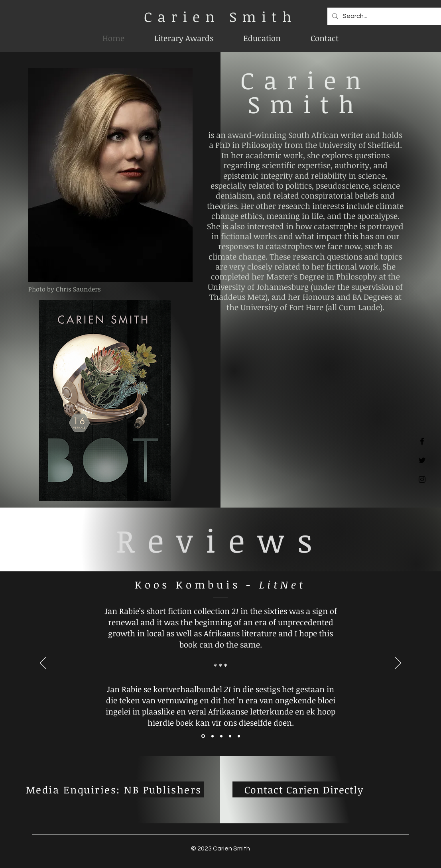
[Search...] (387, 16)
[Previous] (43, 663)
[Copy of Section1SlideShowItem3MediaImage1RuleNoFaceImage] (230, 736)
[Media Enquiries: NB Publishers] (115, 789)
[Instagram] (422, 479)
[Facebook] (422, 441)
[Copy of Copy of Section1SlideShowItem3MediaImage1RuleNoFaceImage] (239, 736)
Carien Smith (220, 16)
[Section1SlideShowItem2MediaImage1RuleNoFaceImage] (213, 736)
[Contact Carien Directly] (304, 789)
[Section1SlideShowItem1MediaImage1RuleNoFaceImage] (203, 736)
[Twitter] (422, 460)
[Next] (398, 663)
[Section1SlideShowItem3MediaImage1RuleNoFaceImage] (221, 736)
